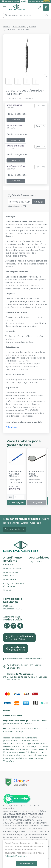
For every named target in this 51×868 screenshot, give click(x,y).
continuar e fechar (27, 863)
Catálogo (11, 427)
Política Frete (10, 579)
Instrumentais (19, 27)
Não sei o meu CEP (17, 206)
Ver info (40, 106)
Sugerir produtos (14, 529)
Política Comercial (12, 569)
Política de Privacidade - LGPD (13, 607)
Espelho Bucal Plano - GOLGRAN (37, 474)
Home (6, 27)
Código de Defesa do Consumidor (14, 585)
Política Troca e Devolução (11, 574)
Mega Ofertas (35, 562)
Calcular (39, 202)
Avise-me (16, 120)
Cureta (33, 27)
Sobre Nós (9, 565)
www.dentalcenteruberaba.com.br (21, 811)
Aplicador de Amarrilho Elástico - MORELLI (16, 474)
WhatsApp (9, 590)
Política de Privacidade (16, 856)
